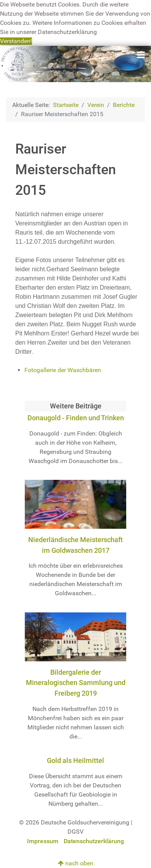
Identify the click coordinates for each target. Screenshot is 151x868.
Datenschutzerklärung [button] (67, 32)
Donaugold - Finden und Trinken (76, 418)
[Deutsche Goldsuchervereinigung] (75, 64)
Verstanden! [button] (16, 41)
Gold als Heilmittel (75, 760)
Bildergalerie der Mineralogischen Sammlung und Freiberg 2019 (76, 683)
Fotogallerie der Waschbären (63, 370)
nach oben (76, 863)
